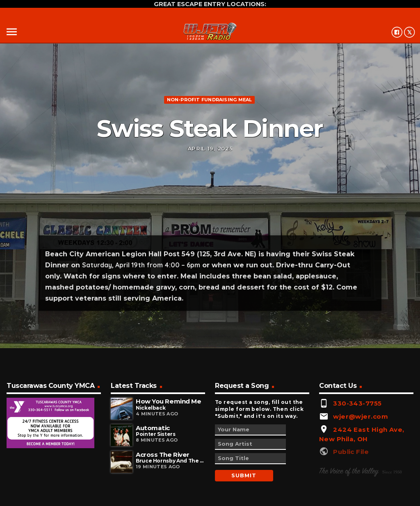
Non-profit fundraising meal (210, 100)
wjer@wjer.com (361, 416)
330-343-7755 (357, 403)
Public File (351, 452)
